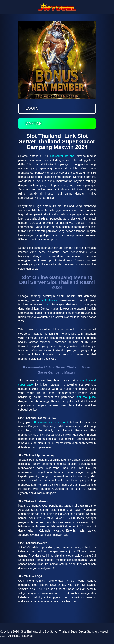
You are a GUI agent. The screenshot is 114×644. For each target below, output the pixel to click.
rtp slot (47, 304)
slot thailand (50, 300)
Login (32, 108)
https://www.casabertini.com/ (50, 422)
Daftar (34, 123)
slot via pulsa (86, 397)
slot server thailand (62, 156)
